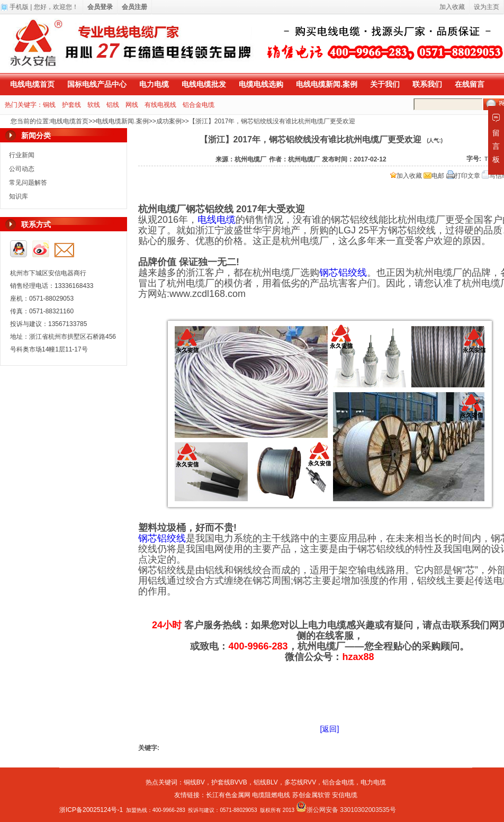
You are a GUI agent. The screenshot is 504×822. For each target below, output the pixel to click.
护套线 (71, 105)
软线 (94, 105)
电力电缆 (154, 84)
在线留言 (470, 84)
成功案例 (169, 121)
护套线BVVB (229, 782)
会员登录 (100, 7)
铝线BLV (266, 782)
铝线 (113, 105)
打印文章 (463, 176)
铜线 (49, 105)
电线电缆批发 (204, 84)
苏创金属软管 (311, 795)
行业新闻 (22, 155)
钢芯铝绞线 (343, 273)
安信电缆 (345, 795)
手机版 (19, 7)
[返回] (330, 729)
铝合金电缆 (199, 105)
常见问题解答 (28, 183)
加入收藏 (406, 176)
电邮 (434, 176)
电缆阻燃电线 (271, 795)
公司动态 (22, 169)
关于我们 (385, 84)
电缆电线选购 (261, 84)
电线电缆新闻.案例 (327, 84)
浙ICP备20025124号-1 (91, 810)
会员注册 (134, 7)
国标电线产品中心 (97, 84)
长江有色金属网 (228, 795)
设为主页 (487, 7)
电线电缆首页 (32, 84)
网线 (132, 105)
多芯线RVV (300, 782)
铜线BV (194, 782)
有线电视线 (160, 105)
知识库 (19, 196)
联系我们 (427, 84)
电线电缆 (217, 220)
